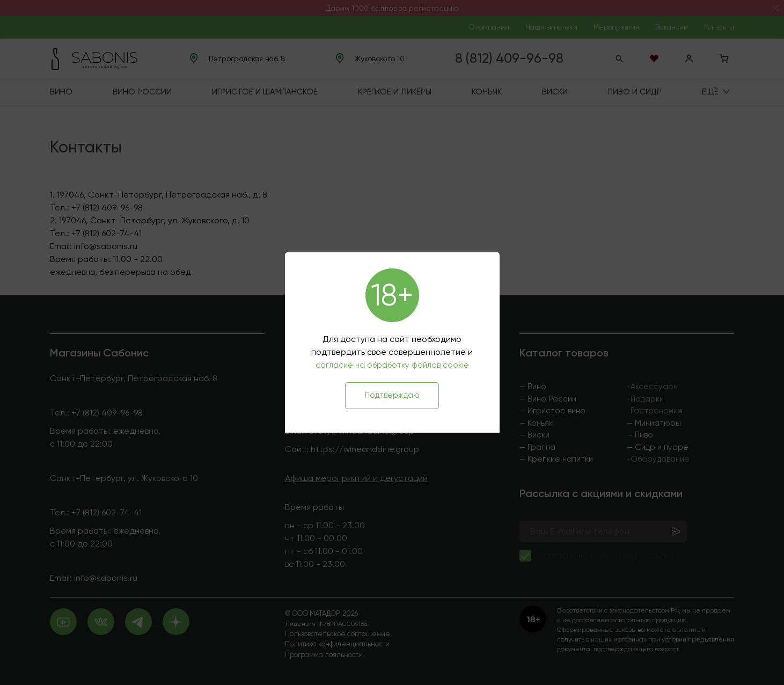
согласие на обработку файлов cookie (392, 365)
